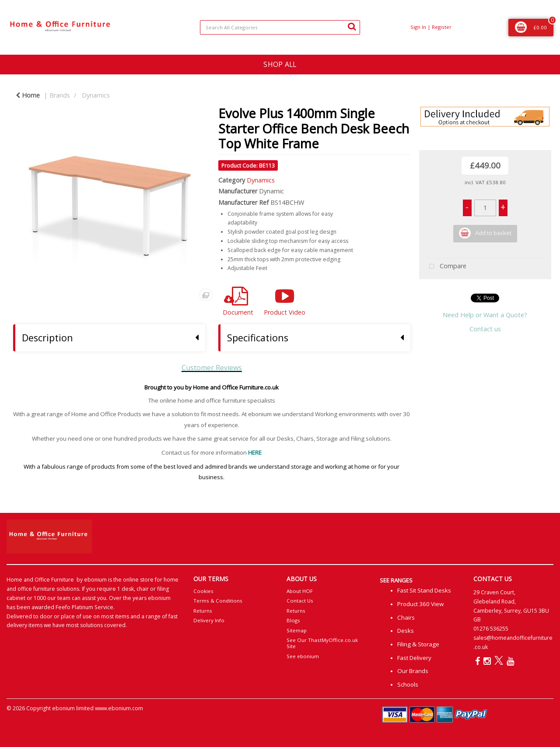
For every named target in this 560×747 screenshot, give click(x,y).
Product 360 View (420, 604)
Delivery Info (209, 620)
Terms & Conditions (218, 601)
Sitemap (297, 630)
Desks (406, 631)
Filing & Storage (418, 644)
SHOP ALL (280, 64)
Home (28, 95)
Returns (203, 611)
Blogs (293, 620)
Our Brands (413, 671)
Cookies (203, 591)
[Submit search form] (352, 26)
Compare (446, 267)
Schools (408, 684)
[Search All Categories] (280, 27)
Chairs (406, 617)
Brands (60, 95)
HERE (255, 452)
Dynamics (96, 95)
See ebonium (303, 656)
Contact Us (300, 601)
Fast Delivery (414, 658)
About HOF (300, 591)
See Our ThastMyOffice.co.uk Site (322, 643)
